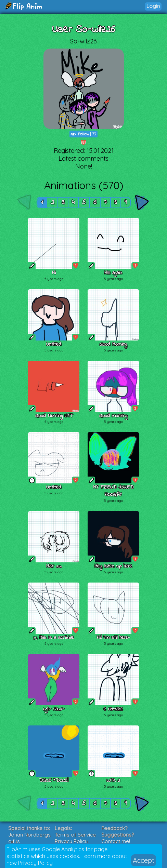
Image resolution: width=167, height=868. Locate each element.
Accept (144, 860)
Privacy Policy (35, 863)
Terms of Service (75, 835)
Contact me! (116, 841)
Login (153, 6)
